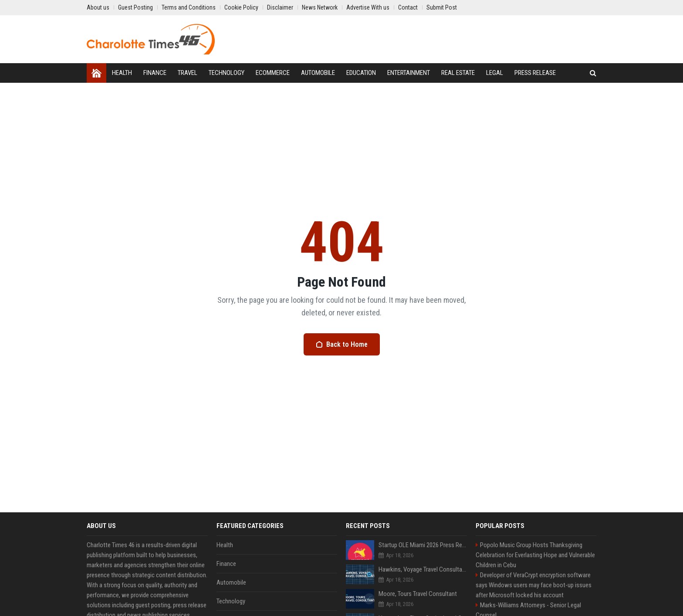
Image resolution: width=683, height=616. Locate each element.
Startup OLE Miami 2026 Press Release (423, 545)
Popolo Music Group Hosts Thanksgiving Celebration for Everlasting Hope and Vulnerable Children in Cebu (535, 555)
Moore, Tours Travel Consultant (418, 594)
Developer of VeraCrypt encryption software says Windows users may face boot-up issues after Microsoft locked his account (534, 585)
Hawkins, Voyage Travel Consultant (423, 569)
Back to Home (342, 344)
